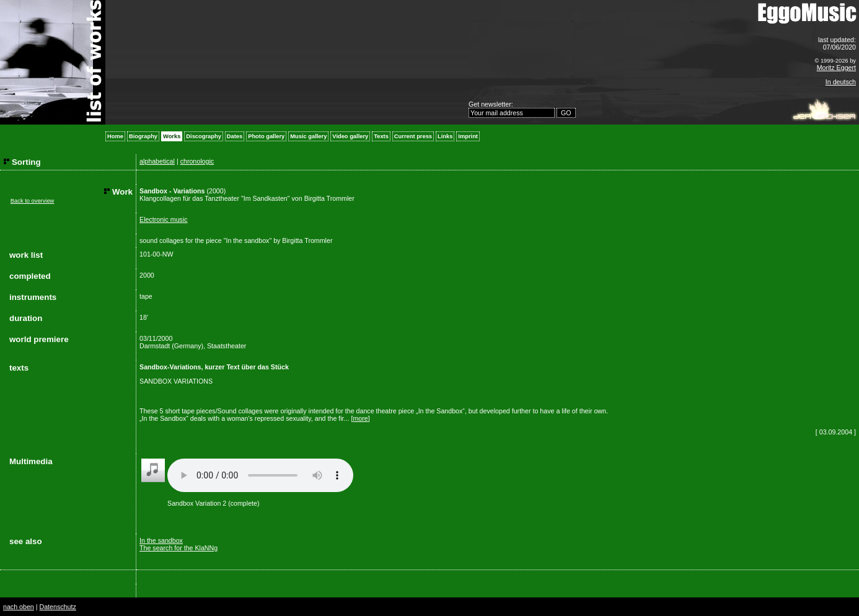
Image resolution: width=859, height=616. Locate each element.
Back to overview (33, 201)
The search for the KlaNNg (178, 548)
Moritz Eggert (836, 68)
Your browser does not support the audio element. (260, 475)
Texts (381, 136)
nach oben (19, 607)
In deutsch (841, 82)
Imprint (468, 136)
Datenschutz (57, 607)
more (360, 418)
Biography (143, 136)
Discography (204, 136)
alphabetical (157, 161)
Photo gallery (266, 136)
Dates (235, 136)
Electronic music (164, 219)
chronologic (197, 161)
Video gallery (350, 136)
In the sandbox (161, 540)
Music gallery (308, 136)
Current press (413, 136)
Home (115, 136)
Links (445, 136)
